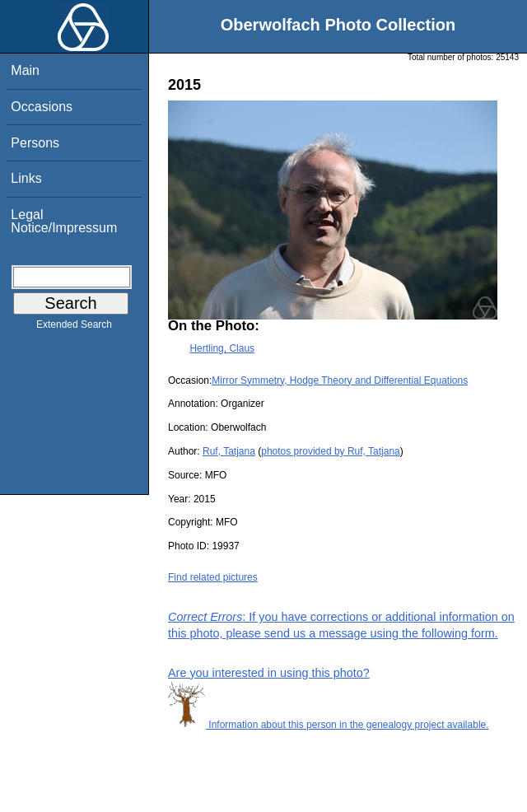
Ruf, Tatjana (229, 451)
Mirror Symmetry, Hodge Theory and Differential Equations (340, 380)
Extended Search (74, 328)
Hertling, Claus (222, 348)
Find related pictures (213, 577)
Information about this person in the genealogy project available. (329, 725)
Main (25, 70)
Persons (35, 143)
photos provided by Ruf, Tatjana (331, 451)
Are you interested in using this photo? (269, 673)
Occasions (42, 107)
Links (26, 178)
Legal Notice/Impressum (64, 221)
